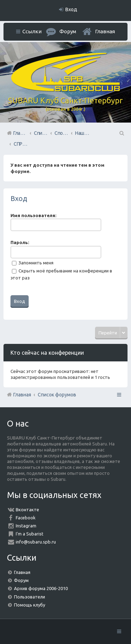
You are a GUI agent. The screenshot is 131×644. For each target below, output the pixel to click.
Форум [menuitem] (68, 31)
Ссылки (32, 31)
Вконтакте (27, 510)
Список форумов (57, 395)
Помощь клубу (30, 605)
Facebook (26, 518)
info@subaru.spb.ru (36, 542)
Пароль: (20, 242)
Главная (105, 31)
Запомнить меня (33, 263)
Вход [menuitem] (71, 9)
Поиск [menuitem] (121, 133)
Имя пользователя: (33, 215)
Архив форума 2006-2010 (41, 588)
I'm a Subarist (30, 534)
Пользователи (30, 597)
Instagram (26, 526)
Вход (19, 198)
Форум (21, 580)
